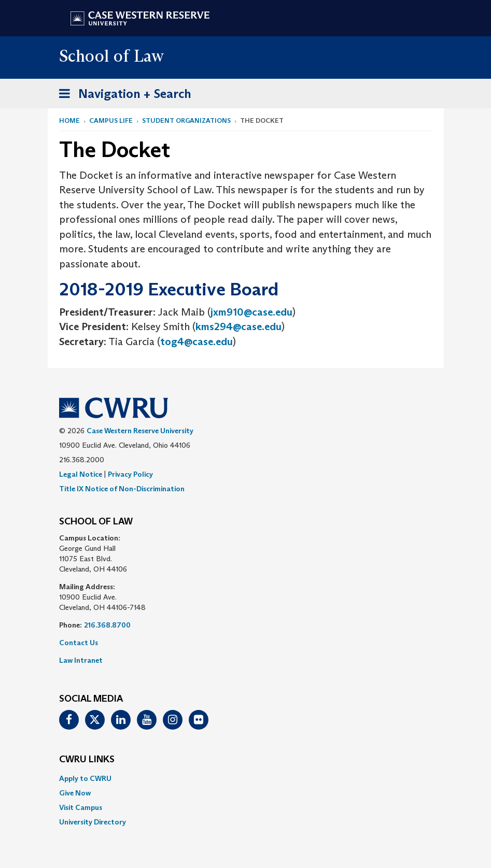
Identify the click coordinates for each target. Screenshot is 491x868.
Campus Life (111, 120)
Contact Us (79, 643)
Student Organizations (186, 120)
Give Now (75, 793)
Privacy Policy (130, 474)
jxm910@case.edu (251, 312)
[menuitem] (246, 778)
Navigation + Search (122, 96)
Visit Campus (81, 807)
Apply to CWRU (85, 778)
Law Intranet (81, 660)
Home (69, 120)
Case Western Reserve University (140, 431)
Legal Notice (81, 474)
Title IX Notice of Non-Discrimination (122, 489)
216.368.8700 (107, 625)
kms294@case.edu (239, 326)
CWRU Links (87, 760)
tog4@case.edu (197, 341)
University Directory (93, 822)
